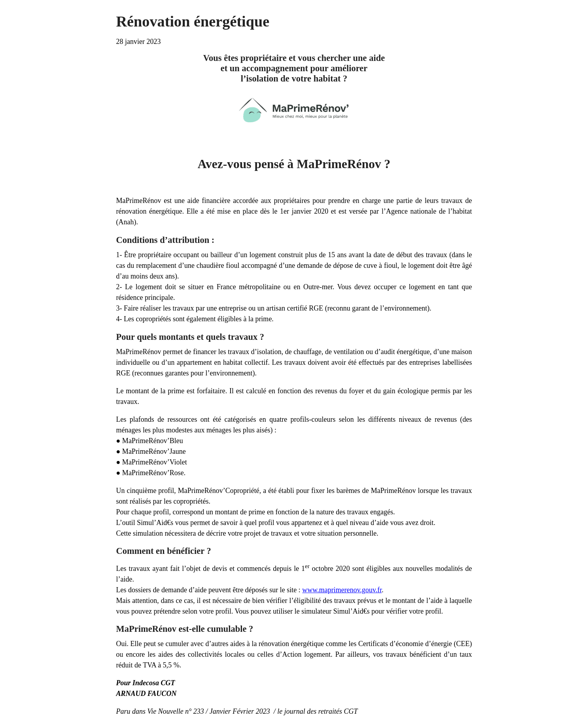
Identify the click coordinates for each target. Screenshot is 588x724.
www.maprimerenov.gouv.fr (342, 590)
